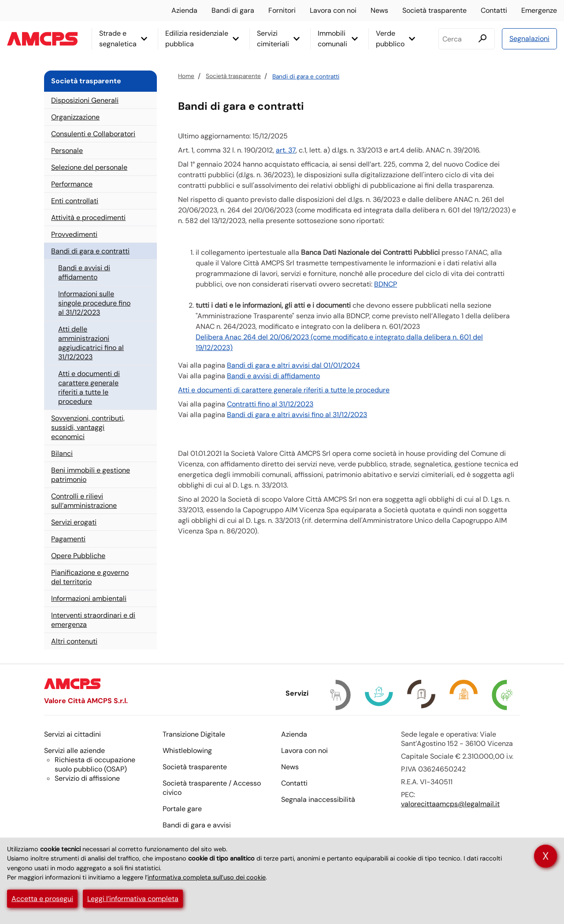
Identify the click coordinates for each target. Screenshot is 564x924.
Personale (67, 151)
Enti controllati (75, 201)
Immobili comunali (332, 39)
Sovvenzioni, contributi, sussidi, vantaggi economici (88, 427)
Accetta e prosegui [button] (42, 899)
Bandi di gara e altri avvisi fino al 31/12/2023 (297, 415)
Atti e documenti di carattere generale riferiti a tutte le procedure (284, 390)
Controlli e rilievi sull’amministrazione (84, 501)
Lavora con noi (333, 10)
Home (186, 76)
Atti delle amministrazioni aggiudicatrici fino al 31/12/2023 (91, 343)
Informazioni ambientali (89, 598)
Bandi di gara (233, 10)
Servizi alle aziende (74, 751)
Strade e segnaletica (118, 39)
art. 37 (286, 150)
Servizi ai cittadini (72, 734)
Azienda (184, 10)
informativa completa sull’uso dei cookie (207, 877)
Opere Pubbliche (78, 556)
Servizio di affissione (87, 778)
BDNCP (386, 284)
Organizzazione (75, 117)
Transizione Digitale (194, 734)
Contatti (494, 10)
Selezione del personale (89, 167)
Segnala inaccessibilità (318, 799)
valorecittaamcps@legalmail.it (450, 804)
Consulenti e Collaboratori (93, 134)
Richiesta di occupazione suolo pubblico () (95, 764)
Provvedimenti (74, 234)
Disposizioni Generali (85, 100)
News (379, 10)
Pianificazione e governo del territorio (90, 577)
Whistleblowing (187, 751)
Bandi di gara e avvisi (197, 825)
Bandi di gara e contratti (306, 76)
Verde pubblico (390, 39)
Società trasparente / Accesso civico (212, 788)
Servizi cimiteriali (273, 39)
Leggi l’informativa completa (133, 899)
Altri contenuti (74, 641)
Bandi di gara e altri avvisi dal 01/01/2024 (293, 365)
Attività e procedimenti (88, 218)
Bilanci (62, 453)
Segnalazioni (529, 39)
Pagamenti (68, 539)
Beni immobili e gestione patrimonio (91, 475)
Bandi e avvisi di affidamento (273, 376)
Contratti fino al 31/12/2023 (270, 404)
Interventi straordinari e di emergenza (93, 620)
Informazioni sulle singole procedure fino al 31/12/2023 (94, 303)
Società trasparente (434, 10)
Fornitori (282, 10)
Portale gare (182, 809)
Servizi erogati (74, 522)
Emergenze (539, 10)
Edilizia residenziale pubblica (197, 39)
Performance (72, 184)
